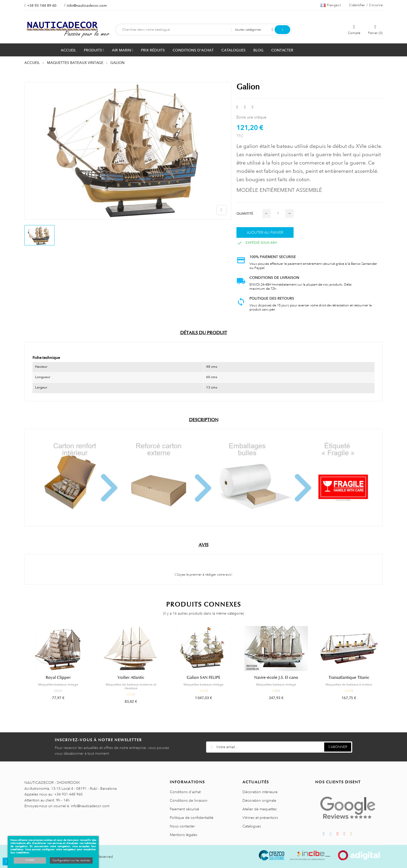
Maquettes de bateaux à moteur (349, 685)
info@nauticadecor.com (87, 5)
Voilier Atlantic (131, 678)
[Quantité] (278, 213)
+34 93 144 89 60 (42, 5)
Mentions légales (184, 835)
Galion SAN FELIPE (203, 678)
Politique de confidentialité (192, 818)
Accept (30, 860)
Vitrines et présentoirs (260, 818)
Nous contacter (182, 826)
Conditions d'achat (185, 792)
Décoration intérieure (260, 792)
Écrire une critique (251, 117)
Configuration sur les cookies (71, 860)
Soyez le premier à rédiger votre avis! (204, 575)
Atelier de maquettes (260, 809)
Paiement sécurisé (184, 809)
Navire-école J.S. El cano (276, 678)
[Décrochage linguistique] (331, 5)
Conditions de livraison (189, 800)
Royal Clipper (58, 678)
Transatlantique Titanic (349, 678)
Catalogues (252, 826)
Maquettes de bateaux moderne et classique (131, 686)
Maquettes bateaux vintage (58, 685)
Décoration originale (259, 800)
